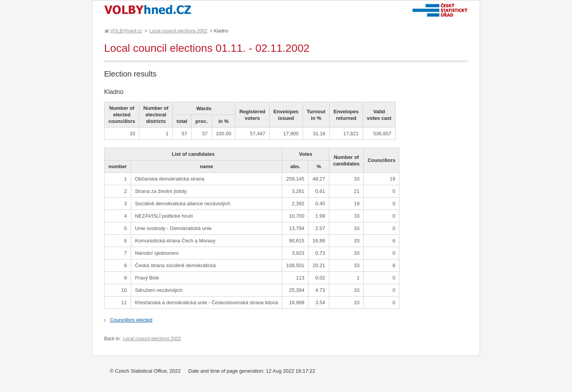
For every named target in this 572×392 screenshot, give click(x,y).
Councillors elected (131, 320)
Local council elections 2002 (178, 31)
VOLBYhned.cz (126, 31)
